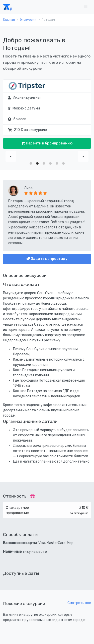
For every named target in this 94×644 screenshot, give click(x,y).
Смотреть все (79, 603)
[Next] (83, 156)
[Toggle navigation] (85, 7)
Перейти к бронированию (49, 143)
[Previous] (11, 156)
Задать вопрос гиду (49, 259)
